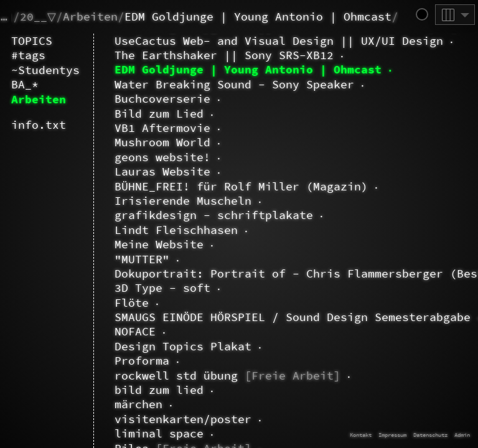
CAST (94, 419)
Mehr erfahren (354, 352)
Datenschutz (430, 435)
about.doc (111, 81)
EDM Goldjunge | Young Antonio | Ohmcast (258, 16)
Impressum (392, 435)
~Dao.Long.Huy (111, 55)
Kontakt (361, 435)
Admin (462, 435)
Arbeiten (90, 16)
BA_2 (115, 394)
